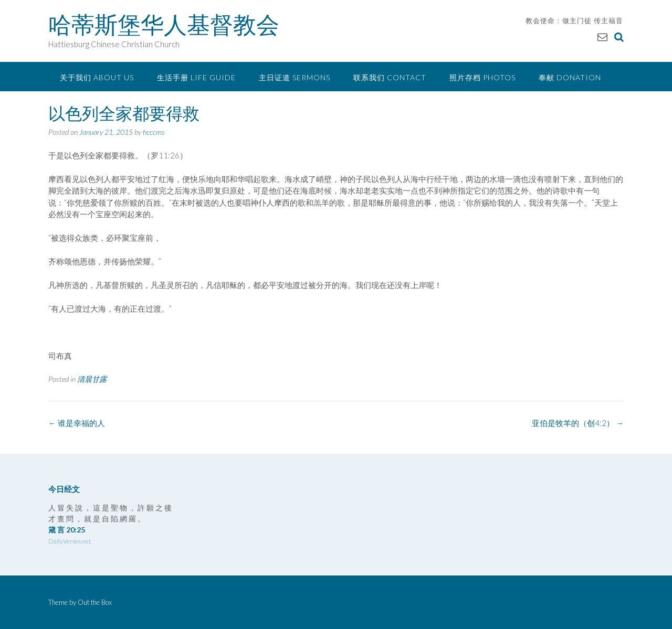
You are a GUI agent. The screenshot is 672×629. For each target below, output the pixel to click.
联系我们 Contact (390, 77)
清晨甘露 (92, 379)
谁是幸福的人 (77, 423)
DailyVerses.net (70, 541)
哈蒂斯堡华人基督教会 (164, 25)
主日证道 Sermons (295, 77)
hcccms (154, 132)
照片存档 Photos (482, 77)
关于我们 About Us (97, 77)
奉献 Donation (570, 77)
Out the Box (95, 602)
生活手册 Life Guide (196, 77)
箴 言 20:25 (67, 530)
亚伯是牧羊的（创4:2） (578, 423)
